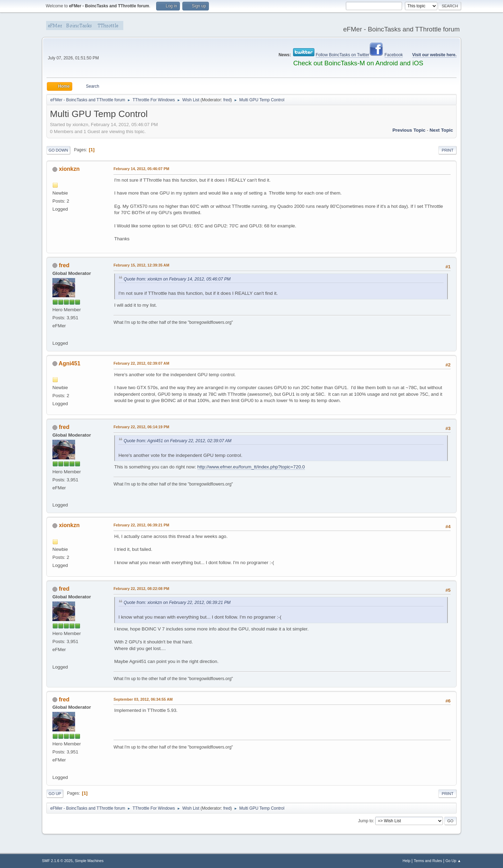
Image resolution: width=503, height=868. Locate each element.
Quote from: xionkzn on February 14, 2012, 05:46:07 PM (177, 279)
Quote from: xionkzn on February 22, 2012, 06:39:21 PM (177, 603)
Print (447, 150)
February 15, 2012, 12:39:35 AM (141, 265)
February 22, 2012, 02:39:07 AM (141, 363)
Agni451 (70, 363)
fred (227, 100)
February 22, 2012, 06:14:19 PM (141, 427)
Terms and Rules (428, 861)
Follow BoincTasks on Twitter (343, 55)
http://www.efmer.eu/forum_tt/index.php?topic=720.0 (251, 467)
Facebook (394, 55)
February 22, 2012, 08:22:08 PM (141, 589)
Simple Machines (89, 861)
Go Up (55, 794)
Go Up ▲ (453, 861)
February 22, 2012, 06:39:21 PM (141, 525)
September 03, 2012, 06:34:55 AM (143, 699)
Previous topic (409, 130)
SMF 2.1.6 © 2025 (57, 861)
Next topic (441, 130)
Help (407, 861)
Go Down (58, 150)
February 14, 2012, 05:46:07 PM (141, 169)
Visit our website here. (434, 55)
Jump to (366, 821)
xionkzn (69, 169)
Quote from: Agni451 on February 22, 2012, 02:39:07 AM (178, 441)
